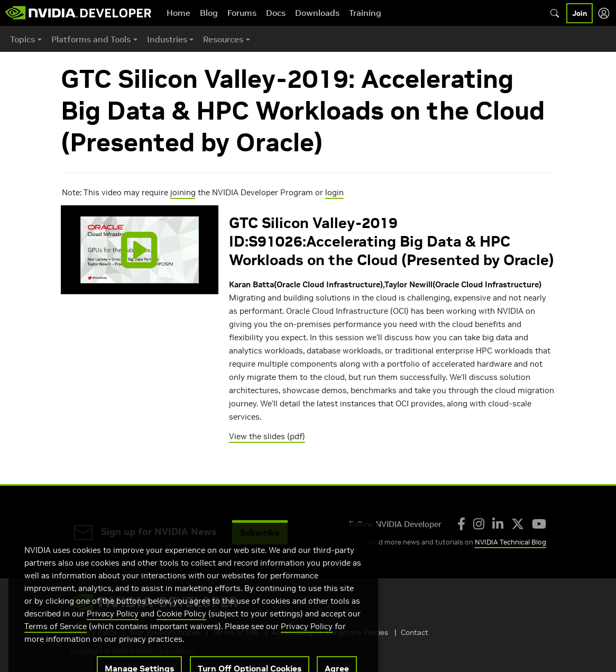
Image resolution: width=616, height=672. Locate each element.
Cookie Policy (181, 626)
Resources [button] (223, 39)
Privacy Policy (113, 626)
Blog (209, 13)
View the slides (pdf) (267, 436)
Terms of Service (56, 638)
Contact (415, 632)
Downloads (317, 13)
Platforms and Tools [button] (91, 39)
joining (183, 192)
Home (178, 13)
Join (580, 13)
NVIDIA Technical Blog (511, 542)
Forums (242, 13)
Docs (276, 13)
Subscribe (260, 532)
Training (365, 13)
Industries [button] (167, 39)
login (334, 192)
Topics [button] (22, 39)
